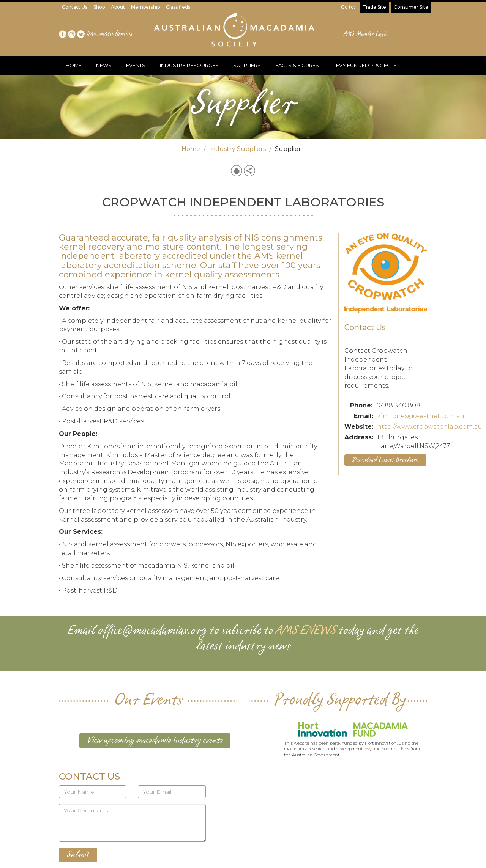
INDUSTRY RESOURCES (189, 65)
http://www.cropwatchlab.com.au (430, 427)
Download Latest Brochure (385, 460)
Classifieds (178, 7)
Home (191, 149)
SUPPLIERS (247, 65)
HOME (74, 65)
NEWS (104, 65)
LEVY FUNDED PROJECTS (365, 65)
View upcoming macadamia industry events (155, 741)
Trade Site (374, 7)
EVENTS (136, 65)
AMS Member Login (366, 34)
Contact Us (75, 7)
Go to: (348, 7)
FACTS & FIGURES (297, 65)
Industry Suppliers (237, 149)
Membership (145, 7)
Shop (99, 7)
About (118, 7)
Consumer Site (411, 7)
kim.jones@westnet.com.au (421, 416)
